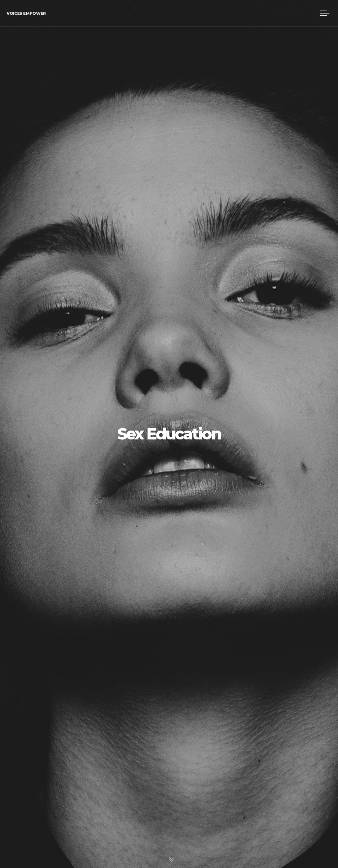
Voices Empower (26, 13)
